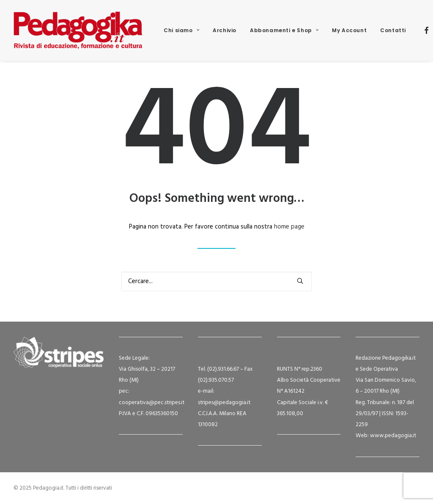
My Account (349, 30)
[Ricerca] (216, 281)
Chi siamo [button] (181, 30)
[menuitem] (181, 30)
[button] (427, 30)
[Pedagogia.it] (78, 30)
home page (289, 227)
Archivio (225, 30)
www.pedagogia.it (393, 436)
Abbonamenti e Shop (284, 30)
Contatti (393, 30)
